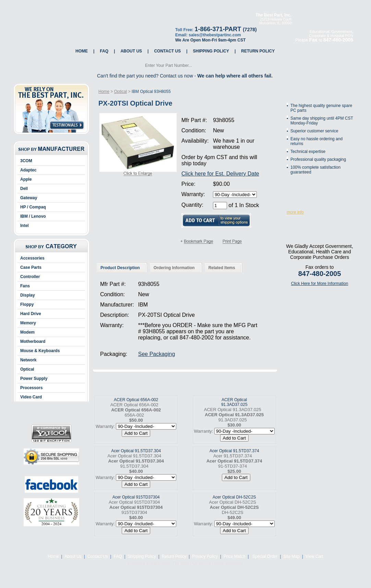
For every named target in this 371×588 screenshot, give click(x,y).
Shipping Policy (211, 51)
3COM (26, 161)
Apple (26, 179)
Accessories (32, 258)
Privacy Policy (205, 556)
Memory (28, 323)
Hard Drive (31, 314)
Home (82, 51)
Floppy (27, 304)
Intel (25, 226)
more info (295, 212)
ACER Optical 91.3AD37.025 (234, 402)
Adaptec (28, 170)
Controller (30, 277)
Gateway (29, 198)
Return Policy (258, 51)
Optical (27, 369)
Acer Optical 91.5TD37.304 (136, 451)
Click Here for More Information (320, 284)
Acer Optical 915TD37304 (136, 497)
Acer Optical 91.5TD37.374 (234, 451)
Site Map (291, 556)
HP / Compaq (33, 207)
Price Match (234, 556)
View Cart (314, 556)
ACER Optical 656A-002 (136, 400)
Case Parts (31, 267)
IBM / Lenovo (33, 216)
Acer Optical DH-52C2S (234, 497)
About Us (131, 51)
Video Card (31, 397)
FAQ (104, 51)
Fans (25, 286)
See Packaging (157, 354)
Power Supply (34, 379)
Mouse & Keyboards (40, 351)
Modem (27, 332)
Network (28, 360)
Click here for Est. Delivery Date (220, 174)
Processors (31, 388)
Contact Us (167, 51)
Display (28, 295)
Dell (24, 189)
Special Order (265, 556)
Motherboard (33, 341)
